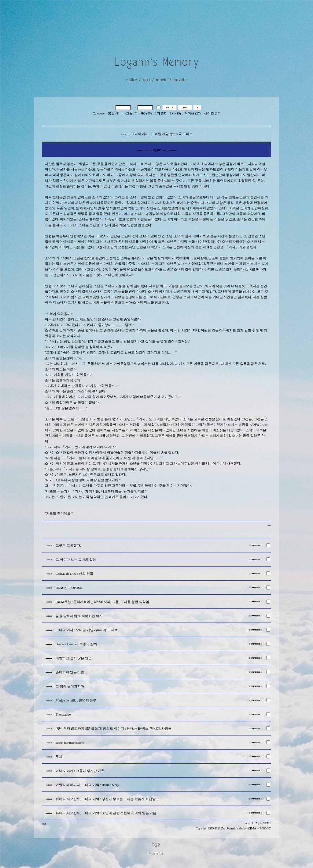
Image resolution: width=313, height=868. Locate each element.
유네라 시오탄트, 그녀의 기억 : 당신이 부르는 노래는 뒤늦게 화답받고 (107, 799)
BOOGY (265, 828)
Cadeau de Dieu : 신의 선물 (74, 574)
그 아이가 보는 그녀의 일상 (76, 560)
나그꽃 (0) (130, 113)
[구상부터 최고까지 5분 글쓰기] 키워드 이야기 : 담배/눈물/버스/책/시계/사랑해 (114, 729)
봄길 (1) (114, 113)
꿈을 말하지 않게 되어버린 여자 (79, 616)
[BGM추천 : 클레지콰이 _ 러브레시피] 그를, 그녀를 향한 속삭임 (102, 602)
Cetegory (99, 113)
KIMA (252, 828)
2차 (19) (175, 113)
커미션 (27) (192, 113)
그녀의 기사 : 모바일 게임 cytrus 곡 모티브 (87, 630)
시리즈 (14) (212, 113)
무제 (59, 757)
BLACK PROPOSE (69, 588)
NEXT (267, 823)
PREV (248, 823)
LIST (269, 525)
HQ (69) (146, 113)
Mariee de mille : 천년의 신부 (76, 700)
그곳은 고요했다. (68, 546)
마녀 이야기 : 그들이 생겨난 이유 (80, 771)
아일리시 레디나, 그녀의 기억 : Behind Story (87, 785)
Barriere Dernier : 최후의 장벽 (76, 644)
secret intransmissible (70, 743)
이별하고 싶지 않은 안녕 (74, 658)
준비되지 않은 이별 (70, 672)
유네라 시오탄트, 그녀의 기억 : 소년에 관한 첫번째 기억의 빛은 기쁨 (106, 813)
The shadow (64, 715)
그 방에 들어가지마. (70, 686)
